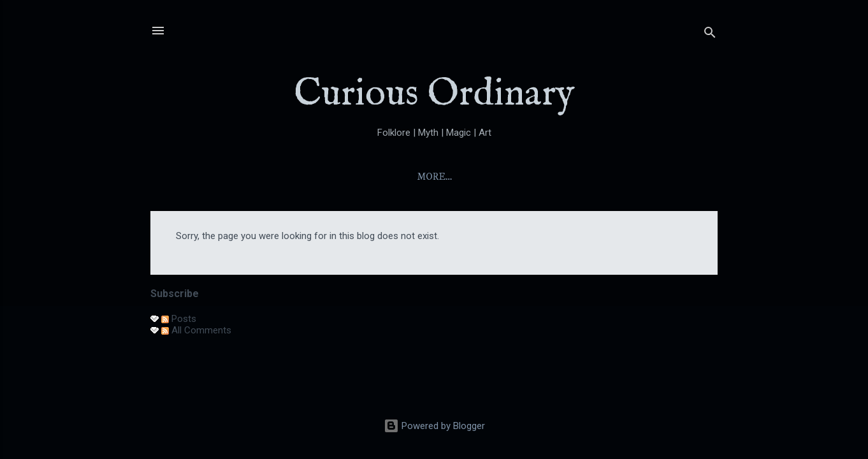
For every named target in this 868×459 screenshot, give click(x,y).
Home (309, 177)
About (365, 177)
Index (422, 177)
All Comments (196, 330)
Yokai (477, 177)
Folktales (545, 177)
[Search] (710, 35)
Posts (179, 319)
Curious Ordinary (434, 94)
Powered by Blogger (434, 426)
